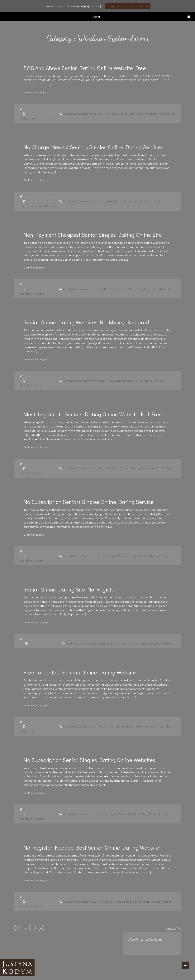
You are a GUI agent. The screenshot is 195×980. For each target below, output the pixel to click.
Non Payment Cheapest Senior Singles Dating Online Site (93, 235)
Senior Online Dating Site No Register (70, 589)
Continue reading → (36, 92)
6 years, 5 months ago (41, 468)
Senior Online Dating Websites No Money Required (86, 322)
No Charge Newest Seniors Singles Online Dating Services (93, 147)
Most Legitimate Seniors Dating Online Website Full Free (93, 414)
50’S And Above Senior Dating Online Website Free (85, 68)
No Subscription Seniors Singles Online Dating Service (89, 502)
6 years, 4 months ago (41, 113)
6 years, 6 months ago (41, 814)
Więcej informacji (91, 6)
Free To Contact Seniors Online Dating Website (80, 672)
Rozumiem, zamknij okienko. (128, 6)
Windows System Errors (40, 109)
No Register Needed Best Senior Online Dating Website (91, 847)
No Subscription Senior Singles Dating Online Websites (89, 760)
